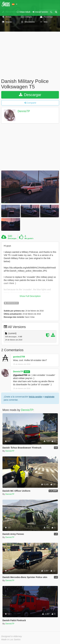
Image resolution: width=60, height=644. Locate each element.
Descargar (30, 95)
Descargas (12, 238)
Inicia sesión (36, 397)
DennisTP (24, 111)
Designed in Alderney (12, 636)
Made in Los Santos (11, 639)
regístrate (49, 397)
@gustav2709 (20, 375)
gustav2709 (19, 357)
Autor (27, 372)
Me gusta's (29, 238)
